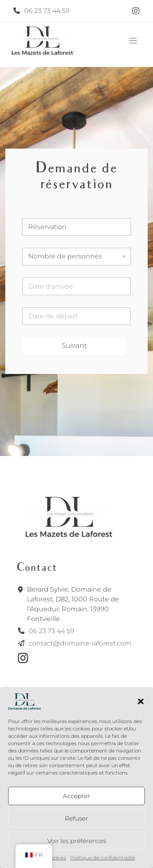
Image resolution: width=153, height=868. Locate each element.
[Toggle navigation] (133, 40)
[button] (141, 701)
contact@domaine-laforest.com (80, 643)
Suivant (74, 345)
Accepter (76, 796)
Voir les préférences (77, 841)
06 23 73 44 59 (47, 11)
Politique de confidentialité (103, 858)
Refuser (76, 818)
